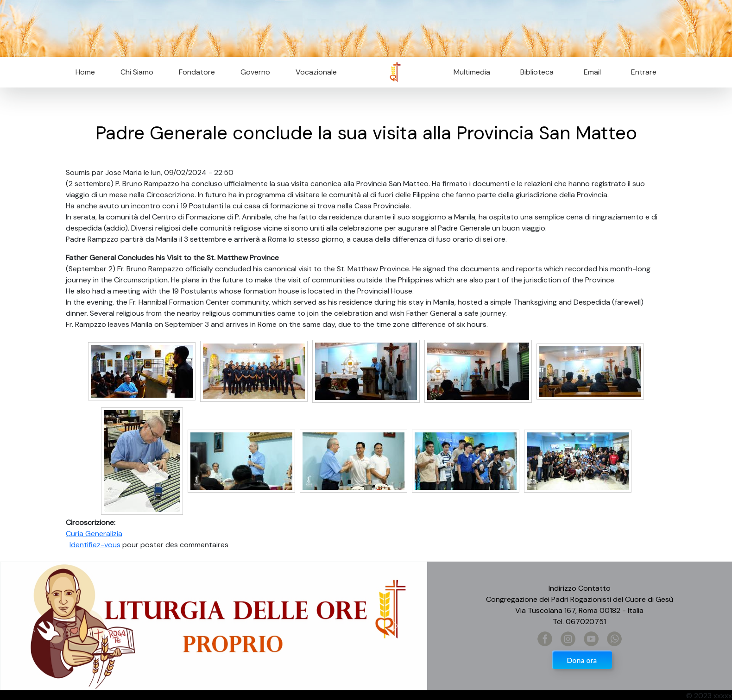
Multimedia (472, 72)
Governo (255, 72)
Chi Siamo (137, 72)
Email (590, 72)
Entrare (644, 72)
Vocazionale (316, 72)
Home (85, 72)
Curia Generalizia (94, 534)
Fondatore (197, 72)
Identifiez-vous (95, 545)
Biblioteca (537, 72)
